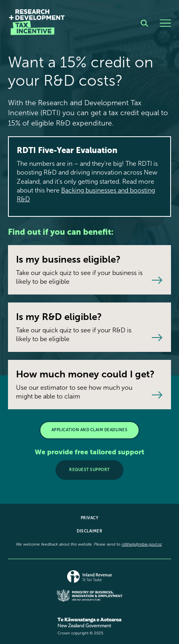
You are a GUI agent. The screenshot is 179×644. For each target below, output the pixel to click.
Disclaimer (89, 531)
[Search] (144, 23)
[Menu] (165, 23)
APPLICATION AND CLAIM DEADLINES (90, 430)
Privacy (90, 518)
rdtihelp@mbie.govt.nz (142, 544)
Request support (89, 470)
